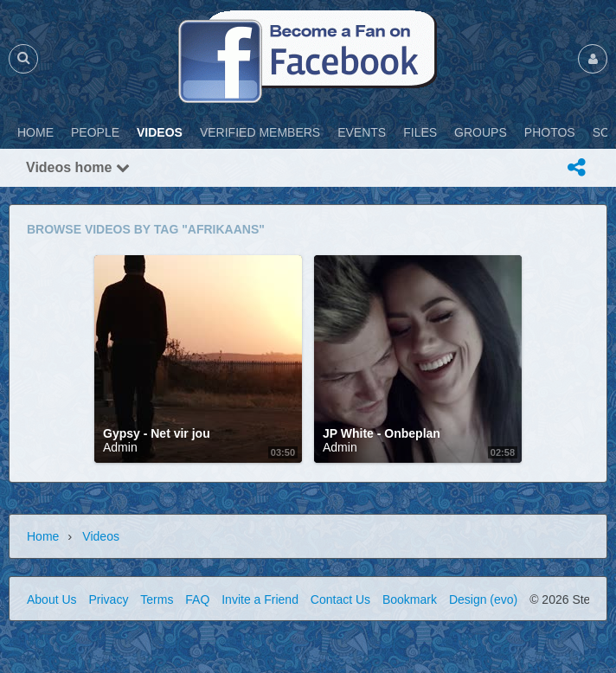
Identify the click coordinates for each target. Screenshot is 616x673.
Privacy (108, 599)
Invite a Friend (260, 599)
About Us (52, 599)
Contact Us (340, 599)
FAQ (197, 599)
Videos (101, 536)
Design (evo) (483, 599)
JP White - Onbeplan (382, 433)
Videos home (78, 167)
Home (43, 536)
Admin (120, 447)
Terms (157, 599)
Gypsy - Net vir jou (157, 433)
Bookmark (410, 599)
